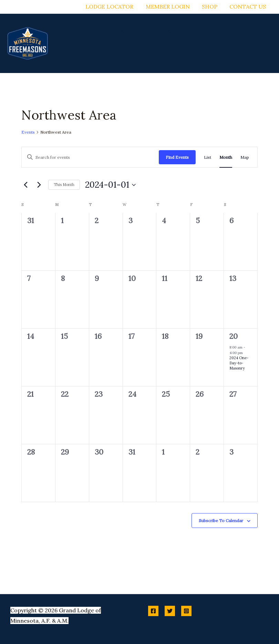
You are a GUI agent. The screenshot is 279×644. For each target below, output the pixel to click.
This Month (64, 185)
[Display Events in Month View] (226, 157)
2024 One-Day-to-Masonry (239, 363)
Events (28, 132)
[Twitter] (170, 611)
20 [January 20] (234, 336)
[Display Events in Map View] (245, 157)
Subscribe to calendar (221, 521)
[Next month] (39, 185)
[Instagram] (186, 611)
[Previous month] (25, 185)
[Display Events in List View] (208, 157)
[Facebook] (153, 611)
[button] (135, 31)
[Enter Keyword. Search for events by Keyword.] (90, 157)
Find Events (177, 157)
